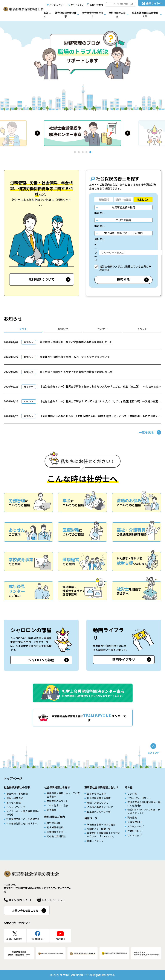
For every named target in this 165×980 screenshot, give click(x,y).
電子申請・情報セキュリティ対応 (123, 233)
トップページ (13, 778)
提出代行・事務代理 (17, 794)
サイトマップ (77, 5)
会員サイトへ (154, 3)
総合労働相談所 (55, 827)
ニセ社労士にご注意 (57, 805)
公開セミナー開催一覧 (99, 829)
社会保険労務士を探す (92, 14)
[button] (37, 133)
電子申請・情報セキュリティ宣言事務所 (63, 795)
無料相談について (42, 279)
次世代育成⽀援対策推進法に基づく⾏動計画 (144, 804)
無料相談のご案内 (117, 14)
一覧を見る (146, 432)
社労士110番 (53, 823)
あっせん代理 (14, 803)
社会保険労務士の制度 (99, 798)
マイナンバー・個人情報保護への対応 (23, 813)
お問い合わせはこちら (25, 910)
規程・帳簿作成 (15, 798)
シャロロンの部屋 (41, 660)
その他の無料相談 (56, 836)
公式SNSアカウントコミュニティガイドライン (144, 811)
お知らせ (47, 14)
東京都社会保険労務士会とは (145, 14)
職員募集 (132, 817)
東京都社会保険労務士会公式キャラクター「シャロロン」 (104, 835)
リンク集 (132, 794)
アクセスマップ (57, 5)
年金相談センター (56, 832)
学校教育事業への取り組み (101, 824)
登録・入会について (98, 803)
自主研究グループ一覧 (99, 812)
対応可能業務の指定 (124, 207)
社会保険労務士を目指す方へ (22, 823)
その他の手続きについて (100, 807)
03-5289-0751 (20, 900)
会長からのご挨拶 (96, 794)
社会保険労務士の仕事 (66, 14)
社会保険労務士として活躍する (23, 819)
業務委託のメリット (57, 801)
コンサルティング (16, 807)
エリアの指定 (124, 220)
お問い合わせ (97, 5)
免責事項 (52, 810)
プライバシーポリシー (139, 798)
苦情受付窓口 (134, 822)
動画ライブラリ (124, 659)
